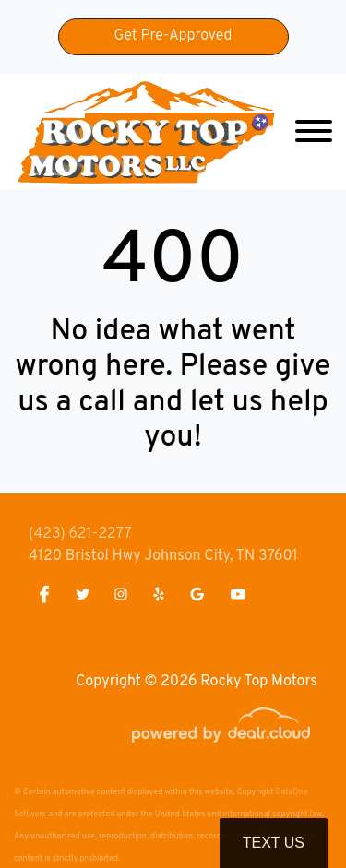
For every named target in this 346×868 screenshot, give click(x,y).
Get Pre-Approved (173, 36)
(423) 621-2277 (80, 534)
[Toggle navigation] (314, 131)
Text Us (274, 843)
